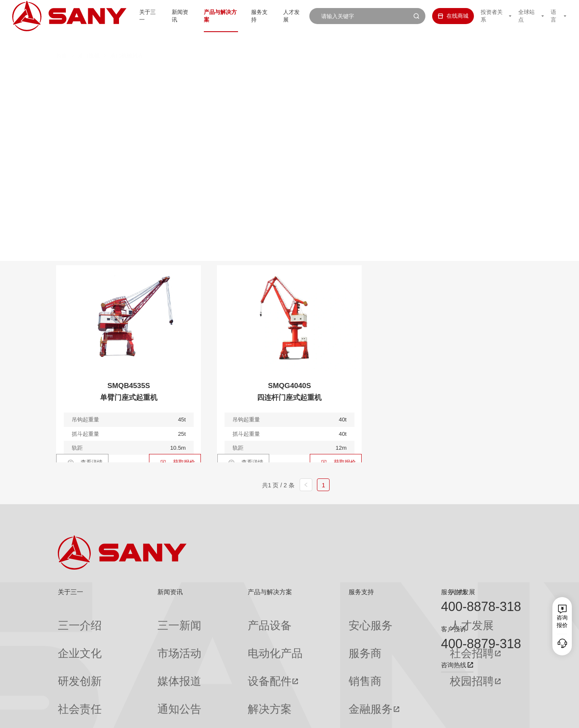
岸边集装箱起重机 (151, 91)
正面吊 (164, 75)
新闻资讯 (165, 16)
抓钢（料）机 (330, 75)
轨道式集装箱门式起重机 (234, 91)
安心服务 (303, 619)
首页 (62, 40)
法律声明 (482, 716)
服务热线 (454, 592)
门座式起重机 (405, 91)
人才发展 (286, 16)
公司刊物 (69, 691)
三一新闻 (141, 619)
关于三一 (130, 16)
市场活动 (141, 634)
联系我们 (431, 716)
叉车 (277, 75)
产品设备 (213, 619)
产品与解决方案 (208, 16)
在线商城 (445, 16)
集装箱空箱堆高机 (222, 75)
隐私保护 (456, 716)
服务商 (300, 634)
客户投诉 (454, 629)
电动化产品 (215, 634)
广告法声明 (510, 716)
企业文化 (69, 634)
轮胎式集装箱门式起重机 (327, 91)
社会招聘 (377, 634)
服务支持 (251, 16)
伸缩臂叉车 (462, 75)
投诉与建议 (306, 692)
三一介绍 (69, 619)
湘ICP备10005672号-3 (156, 716)
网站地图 (406, 716)
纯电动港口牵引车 (397, 75)
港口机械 (89, 40)
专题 (135, 691)
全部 (132, 75)
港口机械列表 (127, 40)
